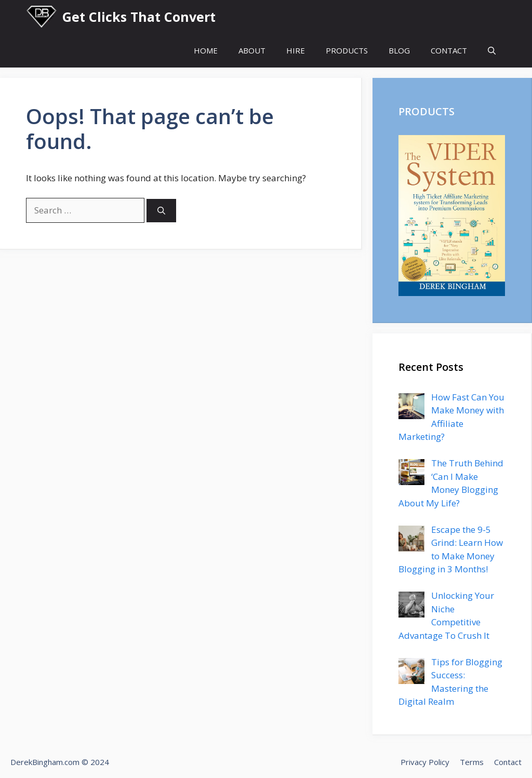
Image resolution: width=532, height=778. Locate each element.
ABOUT (252, 50)
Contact (508, 762)
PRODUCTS (347, 50)
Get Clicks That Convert (139, 17)
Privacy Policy (425, 762)
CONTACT (449, 50)
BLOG (399, 50)
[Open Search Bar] (492, 51)
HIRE (296, 50)
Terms (472, 762)
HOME (206, 50)
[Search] (161, 211)
